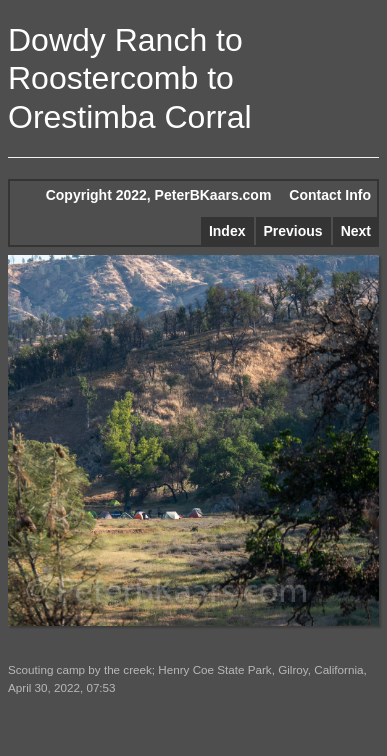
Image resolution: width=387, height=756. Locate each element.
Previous (293, 231)
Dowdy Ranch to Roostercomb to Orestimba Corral (130, 78)
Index (227, 231)
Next (356, 231)
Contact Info (330, 195)
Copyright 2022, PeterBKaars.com (159, 195)
